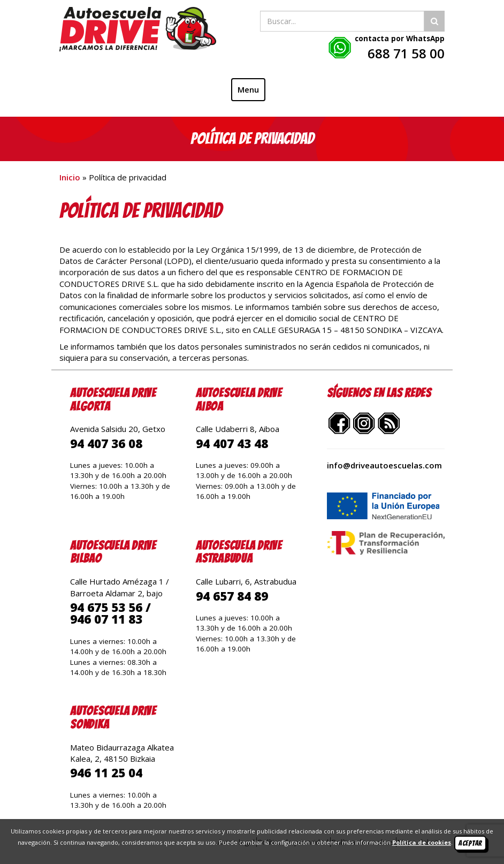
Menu (248, 89)
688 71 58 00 (406, 53)
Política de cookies (422, 842)
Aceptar (470, 843)
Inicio (70, 177)
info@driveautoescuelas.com (384, 465)
